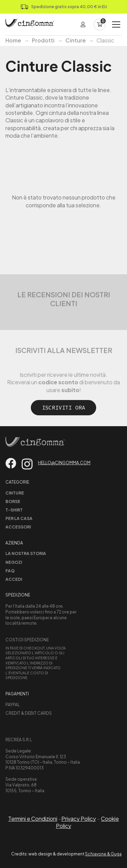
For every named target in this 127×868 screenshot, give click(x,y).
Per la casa (19, 518)
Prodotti (43, 40)
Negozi (14, 562)
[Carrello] (100, 24)
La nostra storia (26, 553)
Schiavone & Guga (103, 854)
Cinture (76, 40)
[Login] (83, 24)
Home (13, 40)
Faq (10, 571)
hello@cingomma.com (64, 463)
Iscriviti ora (64, 407)
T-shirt (14, 510)
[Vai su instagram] (27, 464)
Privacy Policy (79, 819)
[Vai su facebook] (11, 463)
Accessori (18, 527)
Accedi (14, 579)
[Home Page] (30, 24)
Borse (13, 501)
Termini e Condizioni (33, 819)
